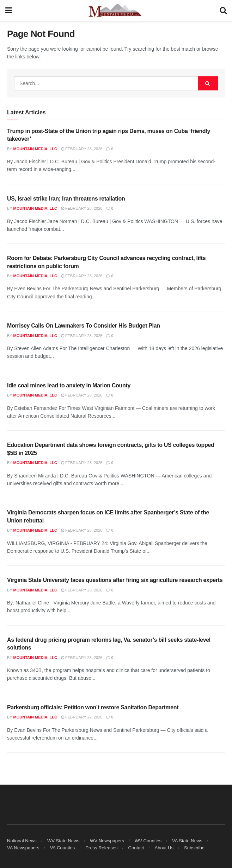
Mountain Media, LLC (35, 149)
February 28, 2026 (82, 149)
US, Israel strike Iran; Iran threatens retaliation (66, 199)
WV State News (63, 841)
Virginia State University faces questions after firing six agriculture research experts (115, 580)
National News (22, 841)
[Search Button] (223, 11)
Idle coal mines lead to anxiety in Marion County (69, 385)
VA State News (187, 841)
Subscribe (194, 848)
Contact (136, 848)
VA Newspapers (23, 848)
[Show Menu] (9, 11)
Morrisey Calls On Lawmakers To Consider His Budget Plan (84, 326)
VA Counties (63, 848)
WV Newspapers (107, 841)
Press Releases (101, 848)
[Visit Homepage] (116, 11)
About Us (164, 848)
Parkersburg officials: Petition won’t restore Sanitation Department (93, 707)
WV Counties (148, 841)
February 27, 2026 (82, 717)
